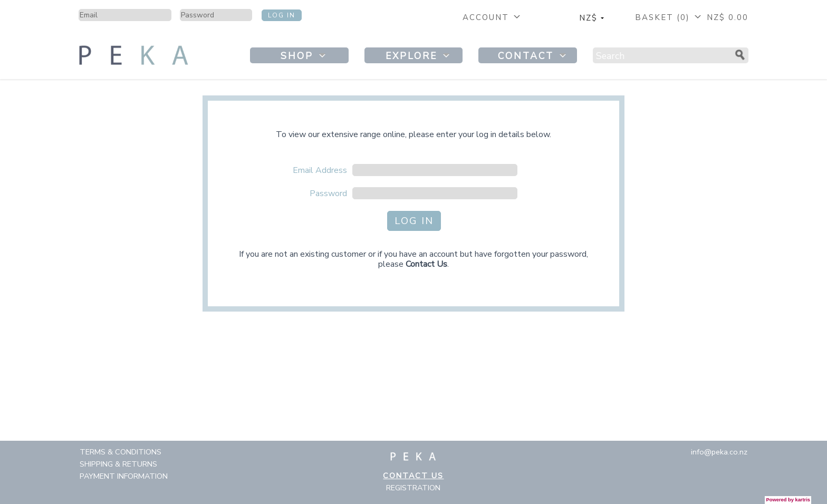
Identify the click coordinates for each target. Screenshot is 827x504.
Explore (419, 56)
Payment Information (124, 476)
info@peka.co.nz (719, 452)
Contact (533, 56)
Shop (304, 56)
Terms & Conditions (121, 452)
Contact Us (426, 264)
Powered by (788, 500)
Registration (413, 488)
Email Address (320, 170)
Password (328, 193)
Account (493, 17)
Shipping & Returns (118, 464)
